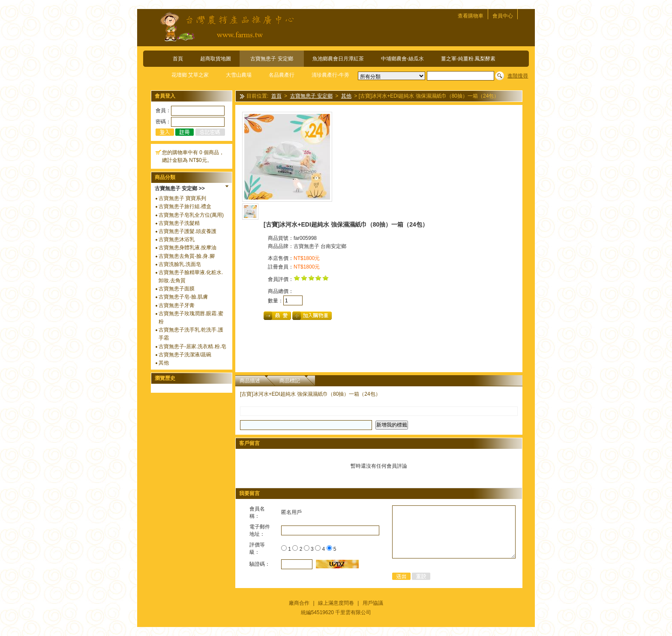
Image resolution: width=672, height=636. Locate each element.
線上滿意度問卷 (336, 603)
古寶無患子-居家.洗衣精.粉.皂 (192, 346)
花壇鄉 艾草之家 (190, 75)
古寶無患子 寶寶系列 (182, 198)
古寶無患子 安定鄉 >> (180, 188)
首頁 (178, 59)
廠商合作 (299, 603)
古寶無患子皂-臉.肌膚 (183, 297)
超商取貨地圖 (216, 59)
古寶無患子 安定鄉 (271, 59)
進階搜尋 (518, 76)
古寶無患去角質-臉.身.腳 (187, 256)
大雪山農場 (239, 75)
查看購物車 (471, 16)
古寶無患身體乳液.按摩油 (187, 248)
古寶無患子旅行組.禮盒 (185, 206)
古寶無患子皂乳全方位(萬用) (191, 215)
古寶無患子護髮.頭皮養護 (187, 231)
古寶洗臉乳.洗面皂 (180, 264)
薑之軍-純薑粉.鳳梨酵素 (468, 59)
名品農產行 (282, 75)
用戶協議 (373, 603)
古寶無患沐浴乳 (177, 239)
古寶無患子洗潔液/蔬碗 (185, 355)
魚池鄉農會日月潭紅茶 (338, 59)
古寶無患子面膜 (177, 289)
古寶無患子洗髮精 (179, 223)
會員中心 (503, 16)
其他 (164, 363)
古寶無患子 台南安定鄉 (320, 246)
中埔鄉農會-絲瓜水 (402, 59)
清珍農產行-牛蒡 (330, 75)
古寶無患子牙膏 (177, 305)
